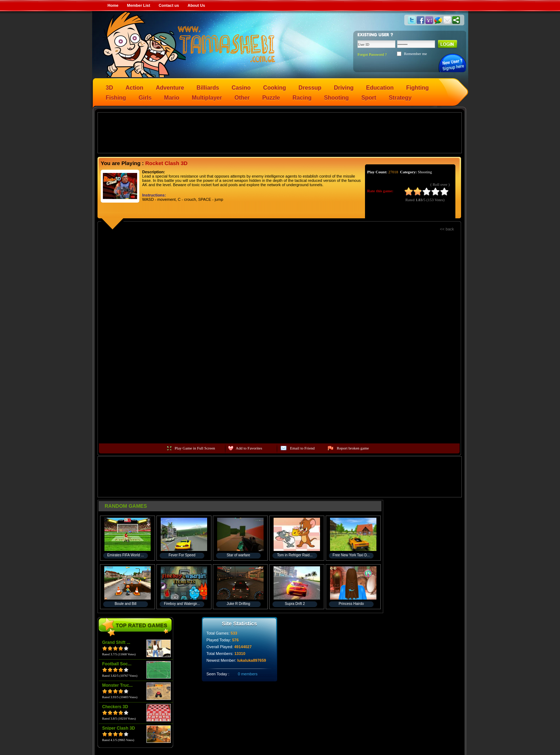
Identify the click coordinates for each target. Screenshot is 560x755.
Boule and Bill (126, 604)
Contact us (169, 5)
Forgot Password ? (372, 54)
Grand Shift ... (116, 642)
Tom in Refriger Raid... (295, 555)
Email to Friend (302, 448)
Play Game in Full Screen (195, 448)
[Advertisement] (280, 132)
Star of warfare (239, 555)
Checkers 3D (115, 707)
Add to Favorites (249, 448)
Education (380, 88)
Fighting (417, 88)
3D (109, 88)
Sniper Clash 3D (119, 728)
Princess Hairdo (351, 604)
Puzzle (271, 98)
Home (113, 5)
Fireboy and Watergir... (182, 604)
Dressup (310, 88)
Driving (344, 88)
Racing (302, 98)
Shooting (336, 98)
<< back (447, 229)
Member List (139, 5)
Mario (172, 98)
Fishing (116, 98)
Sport (369, 98)
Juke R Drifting (239, 604)
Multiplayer (207, 98)
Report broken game (353, 448)
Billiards (208, 88)
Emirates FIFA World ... (126, 555)
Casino (241, 88)
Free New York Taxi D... (351, 555)
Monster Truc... (117, 685)
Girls (145, 98)
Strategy (400, 98)
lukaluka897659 (252, 660)
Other (242, 98)
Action (134, 88)
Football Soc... (117, 664)
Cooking (275, 88)
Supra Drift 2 (295, 604)
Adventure (170, 88)
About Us (196, 5)
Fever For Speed (182, 555)
